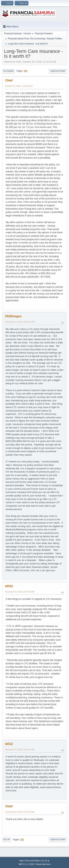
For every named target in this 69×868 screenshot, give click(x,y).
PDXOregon (13, 316)
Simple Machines (43, 864)
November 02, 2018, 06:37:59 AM (20, 592)
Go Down (8, 71)
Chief (9, 80)
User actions (58, 71)
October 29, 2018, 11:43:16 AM (19, 86)
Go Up (7, 840)
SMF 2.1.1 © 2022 (26, 864)
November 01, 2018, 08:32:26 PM (20, 322)
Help (21, 861)
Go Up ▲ (46, 861)
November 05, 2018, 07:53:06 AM (20, 812)
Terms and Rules (33, 861)
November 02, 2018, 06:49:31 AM (20, 750)
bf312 (9, 586)
